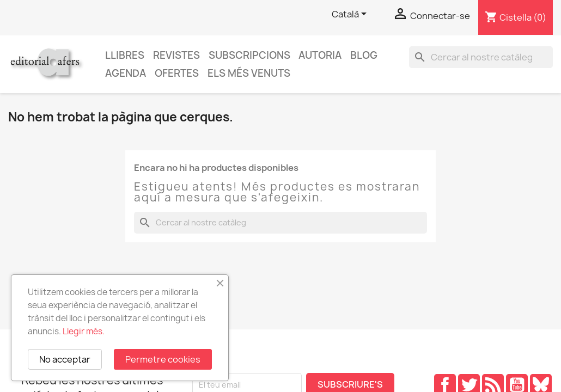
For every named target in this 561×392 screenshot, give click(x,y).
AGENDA (126, 73)
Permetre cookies (163, 359)
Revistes (176, 55)
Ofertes (177, 73)
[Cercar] (481, 57)
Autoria (320, 55)
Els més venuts (249, 73)
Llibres (125, 55)
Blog (364, 55)
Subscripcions (249, 55)
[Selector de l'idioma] (351, 15)
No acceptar (65, 359)
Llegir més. (84, 331)
